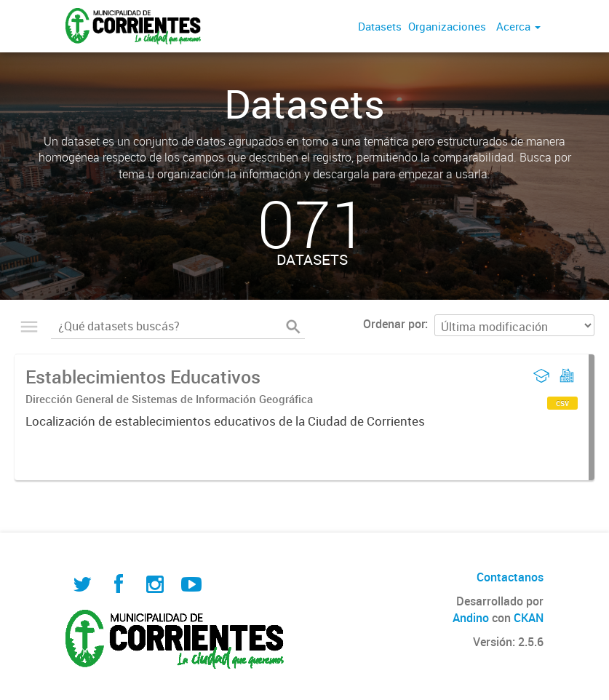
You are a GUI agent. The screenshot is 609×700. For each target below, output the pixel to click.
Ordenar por (394, 324)
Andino (471, 618)
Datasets (380, 26)
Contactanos (510, 577)
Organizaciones (447, 26)
